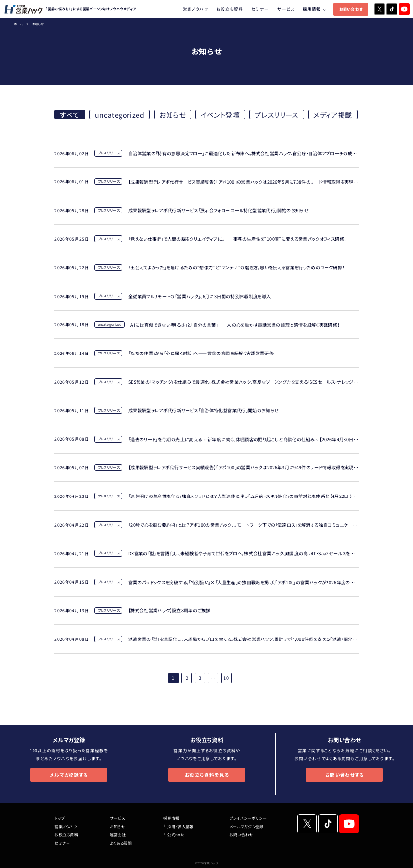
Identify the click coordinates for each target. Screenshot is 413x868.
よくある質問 (121, 843)
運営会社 (118, 835)
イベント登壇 (220, 115)
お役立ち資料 (230, 9)
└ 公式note (174, 835)
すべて (70, 115)
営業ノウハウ (195, 9)
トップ (59, 818)
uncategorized (120, 115)
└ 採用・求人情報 (178, 826)
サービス (286, 9)
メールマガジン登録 (247, 826)
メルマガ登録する (69, 775)
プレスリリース (276, 115)
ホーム (18, 24)
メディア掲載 (333, 115)
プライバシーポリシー (248, 818)
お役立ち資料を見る (207, 775)
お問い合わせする (344, 775)
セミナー (260, 9)
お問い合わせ (351, 9)
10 (226, 678)
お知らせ (172, 115)
